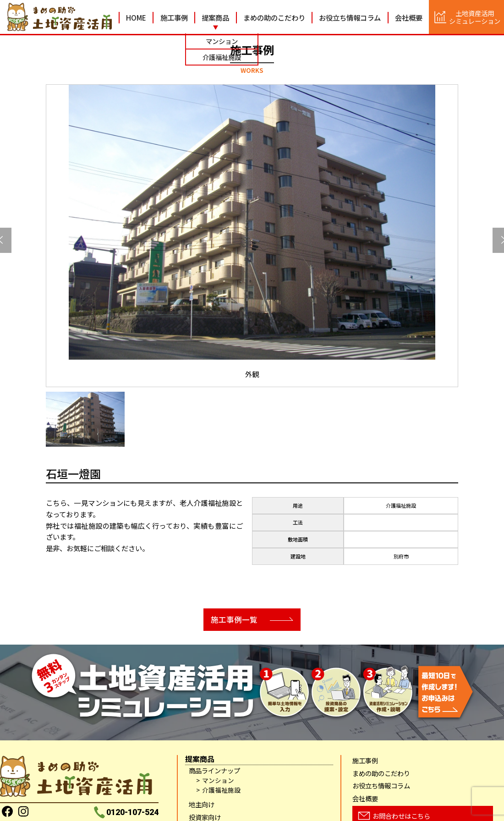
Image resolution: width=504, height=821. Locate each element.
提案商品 (215, 17)
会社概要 (409, 17)
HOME (136, 17)
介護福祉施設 (221, 791)
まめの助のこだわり (274, 17)
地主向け (202, 805)
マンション (218, 781)
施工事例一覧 (231, 620)
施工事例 (174, 17)
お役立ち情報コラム (350, 17)
